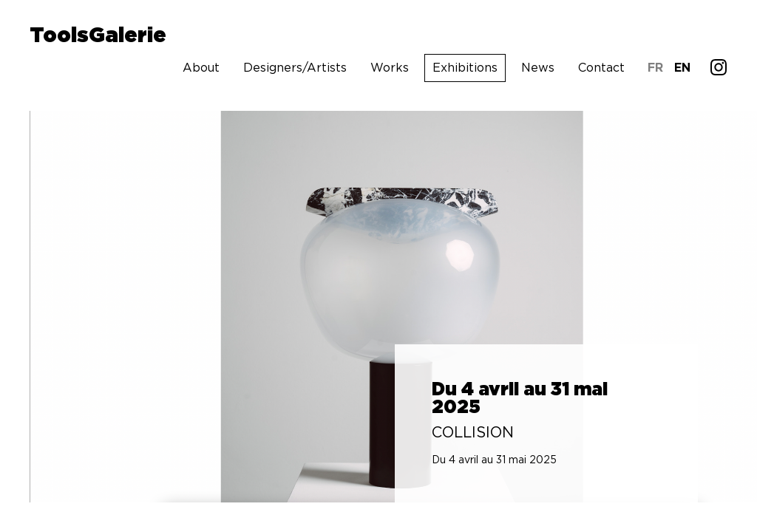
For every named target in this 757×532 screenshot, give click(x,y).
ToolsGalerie (98, 36)
